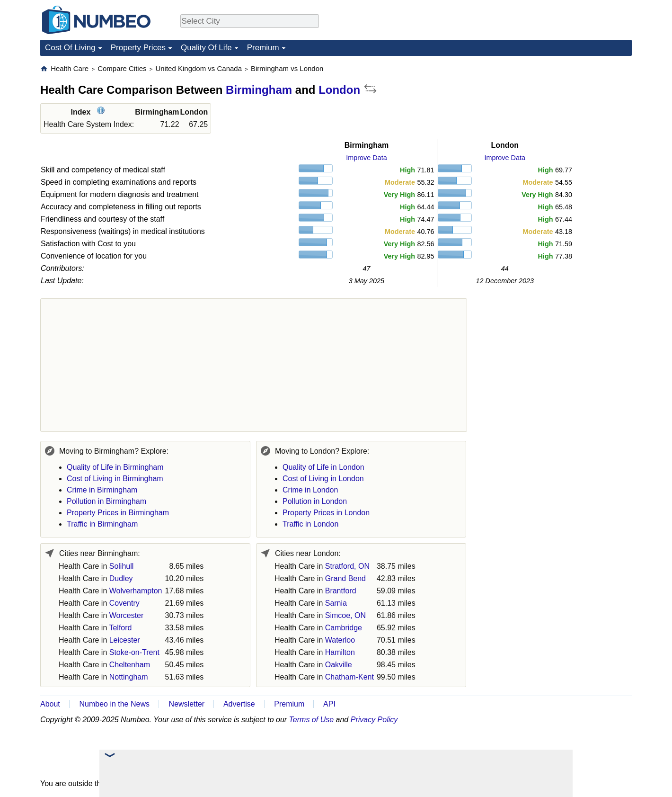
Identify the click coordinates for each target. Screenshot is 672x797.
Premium (263, 48)
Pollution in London (315, 501)
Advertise (239, 704)
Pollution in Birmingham (106, 501)
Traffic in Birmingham (102, 524)
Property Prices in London (326, 513)
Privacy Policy (374, 720)
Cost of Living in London (323, 479)
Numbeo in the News (114, 704)
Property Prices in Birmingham (118, 513)
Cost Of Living (70, 48)
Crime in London (310, 490)
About (50, 704)
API (329, 704)
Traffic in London (310, 524)
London (339, 90)
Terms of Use (312, 720)
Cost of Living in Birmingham (115, 479)
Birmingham (259, 90)
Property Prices (138, 48)
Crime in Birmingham (102, 490)
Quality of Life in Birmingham (115, 467)
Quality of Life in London (323, 467)
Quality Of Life (206, 48)
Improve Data (366, 158)
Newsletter (187, 704)
